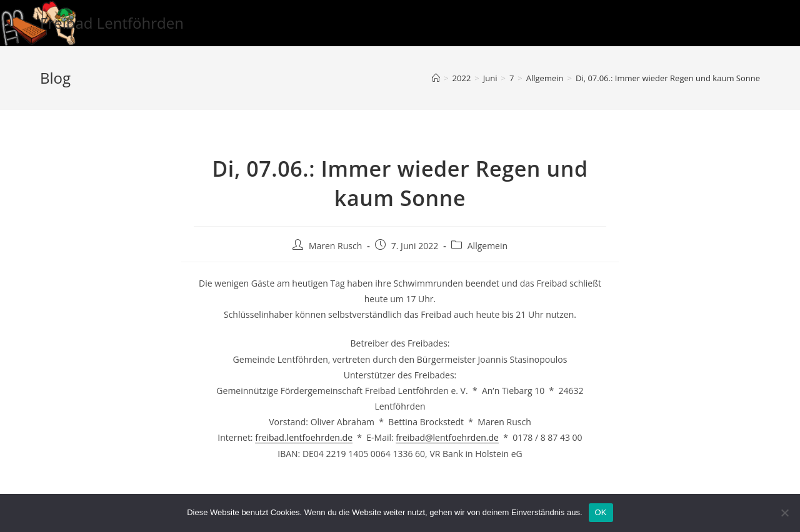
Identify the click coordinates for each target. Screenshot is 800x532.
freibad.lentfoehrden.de (304, 437)
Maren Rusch (335, 246)
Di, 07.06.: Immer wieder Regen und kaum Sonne (668, 78)
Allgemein (487, 246)
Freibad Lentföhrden (112, 23)
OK (601, 512)
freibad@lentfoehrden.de (447, 437)
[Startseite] (436, 78)
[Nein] (784, 513)
